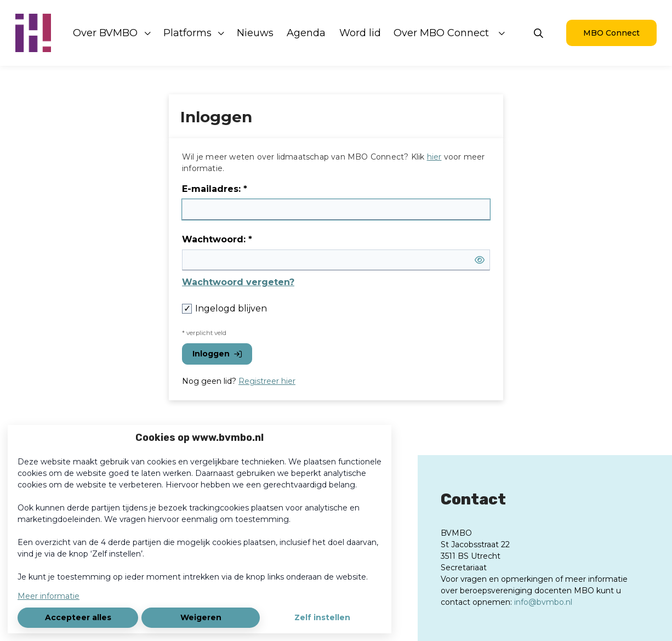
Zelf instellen (322, 617)
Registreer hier (267, 381)
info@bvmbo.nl (543, 602)
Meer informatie (49, 596)
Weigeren (201, 617)
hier (434, 157)
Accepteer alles (78, 617)
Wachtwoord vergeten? (238, 282)
